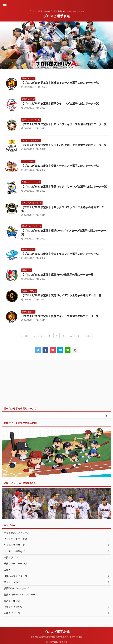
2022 (43, 108)
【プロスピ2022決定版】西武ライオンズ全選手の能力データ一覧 (60, 104)
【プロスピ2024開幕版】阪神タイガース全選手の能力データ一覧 (60, 83)
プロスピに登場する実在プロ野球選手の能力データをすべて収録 (56, 637)
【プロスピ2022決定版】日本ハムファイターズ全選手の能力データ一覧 (64, 124)
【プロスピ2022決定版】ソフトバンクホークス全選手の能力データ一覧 (64, 145)
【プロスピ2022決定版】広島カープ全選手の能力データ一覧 (57, 275)
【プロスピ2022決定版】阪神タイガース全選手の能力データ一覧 (60, 316)
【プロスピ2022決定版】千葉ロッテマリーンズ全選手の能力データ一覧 (64, 187)
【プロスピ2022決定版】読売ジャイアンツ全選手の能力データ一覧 (61, 295)
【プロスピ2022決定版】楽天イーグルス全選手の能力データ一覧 (60, 166)
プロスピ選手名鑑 (56, 16)
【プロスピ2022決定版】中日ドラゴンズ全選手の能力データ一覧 (60, 254)
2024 (44, 87)
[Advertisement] (55, 383)
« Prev (25, 336)
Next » (88, 336)
